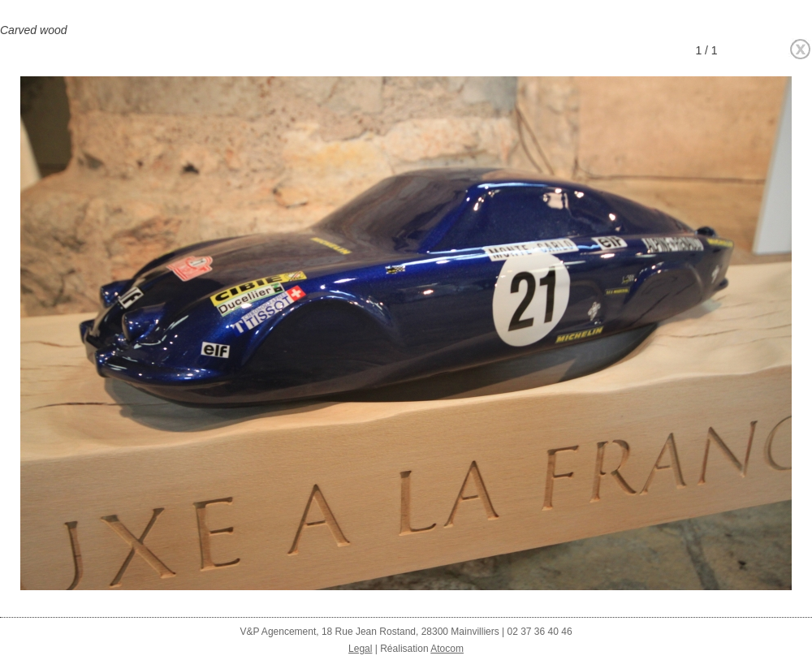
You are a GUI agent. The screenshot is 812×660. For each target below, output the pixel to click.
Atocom (447, 649)
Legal (360, 649)
